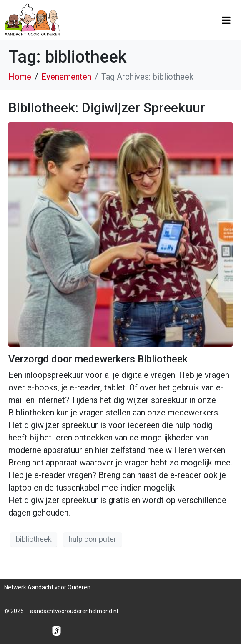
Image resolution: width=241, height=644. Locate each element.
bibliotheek (34, 539)
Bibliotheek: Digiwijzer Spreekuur (107, 108)
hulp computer (93, 539)
